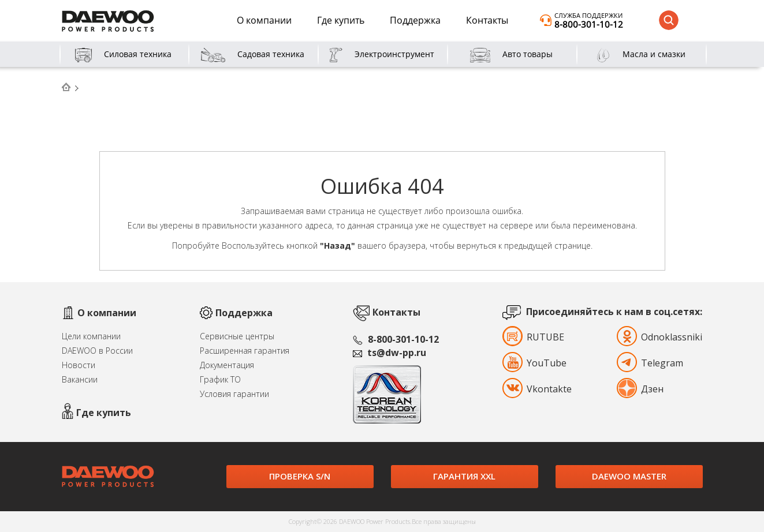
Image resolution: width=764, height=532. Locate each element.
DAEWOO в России (97, 351)
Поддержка (415, 20)
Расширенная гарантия (245, 351)
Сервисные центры (237, 336)
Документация (227, 365)
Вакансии (80, 379)
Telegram (646, 363)
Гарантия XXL (464, 476)
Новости (79, 365)
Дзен (646, 389)
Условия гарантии (234, 394)
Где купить (341, 20)
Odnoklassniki (646, 337)
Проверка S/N (300, 476)
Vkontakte (528, 389)
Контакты (487, 20)
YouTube (528, 363)
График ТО (220, 379)
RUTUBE (528, 337)
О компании (264, 20)
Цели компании (91, 336)
